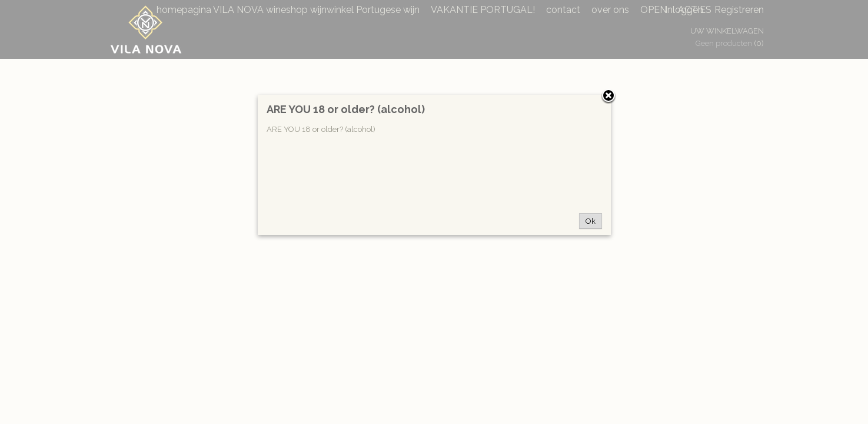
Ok (591, 221)
